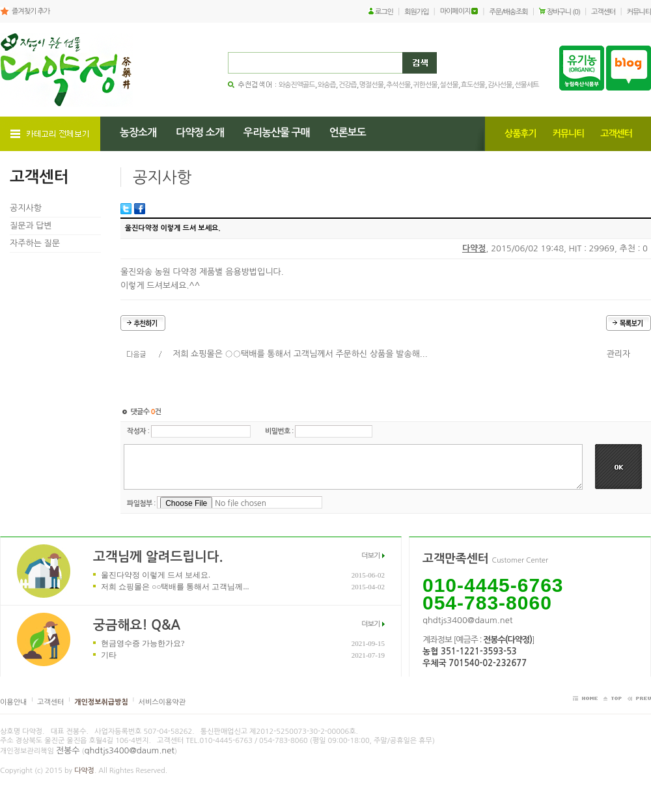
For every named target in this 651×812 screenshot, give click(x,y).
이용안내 (13, 702)
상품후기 (520, 133)
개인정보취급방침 (101, 702)
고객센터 (603, 12)
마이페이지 (455, 11)
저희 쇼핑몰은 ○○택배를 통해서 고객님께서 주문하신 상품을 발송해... (300, 354)
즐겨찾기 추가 (31, 11)
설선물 (449, 85)
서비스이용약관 (162, 702)
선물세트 (526, 85)
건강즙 (348, 85)
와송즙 (327, 85)
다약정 (474, 248)
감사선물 (500, 85)
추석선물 (398, 85)
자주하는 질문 (35, 243)
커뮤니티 (639, 12)
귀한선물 (425, 85)
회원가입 (416, 12)
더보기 (370, 556)
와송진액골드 (297, 85)
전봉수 (68, 750)
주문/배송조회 (509, 12)
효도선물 (473, 85)
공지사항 (26, 208)
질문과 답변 (31, 226)
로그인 (384, 12)
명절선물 (371, 85)
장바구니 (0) (563, 12)
